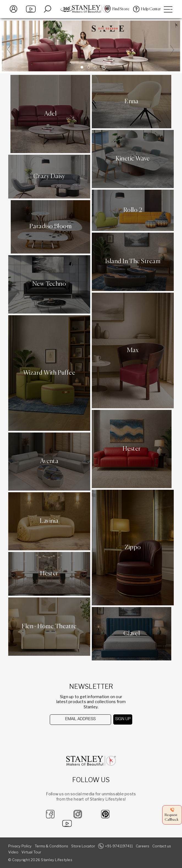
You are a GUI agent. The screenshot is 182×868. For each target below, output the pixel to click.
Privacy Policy (20, 846)
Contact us (162, 846)
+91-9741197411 (119, 846)
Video (13, 852)
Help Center (151, 9)
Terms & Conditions (51, 846)
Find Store (121, 9)
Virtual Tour (31, 852)
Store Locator (83, 846)
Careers (143, 846)
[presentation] (78, 735)
